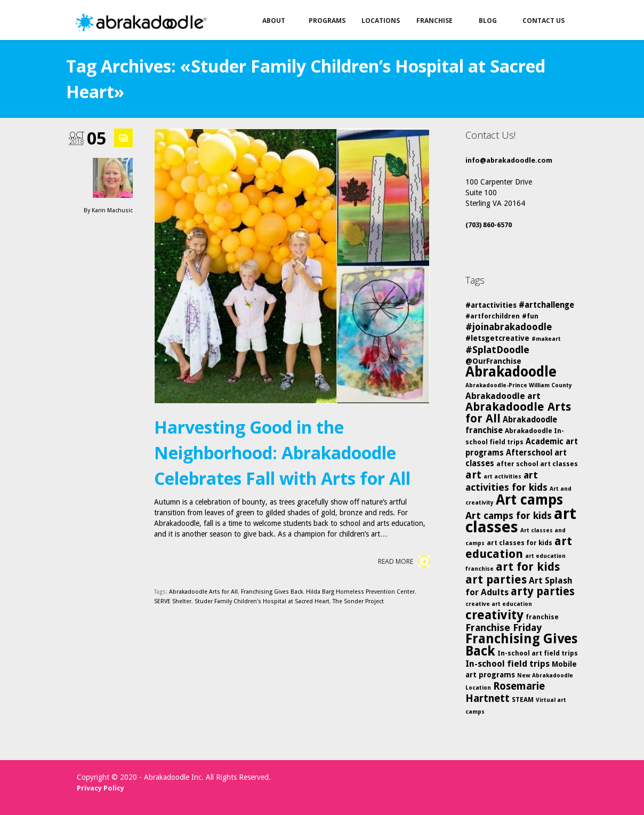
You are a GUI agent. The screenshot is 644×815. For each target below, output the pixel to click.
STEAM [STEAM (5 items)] (523, 700)
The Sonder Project (358, 601)
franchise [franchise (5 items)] (542, 617)
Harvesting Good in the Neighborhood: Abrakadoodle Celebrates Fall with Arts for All (282, 453)
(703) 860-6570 (489, 225)
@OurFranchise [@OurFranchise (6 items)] (493, 361)
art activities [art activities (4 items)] (502, 477)
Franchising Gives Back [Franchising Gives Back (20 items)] (521, 645)
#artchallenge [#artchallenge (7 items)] (546, 305)
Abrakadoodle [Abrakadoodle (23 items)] (511, 372)
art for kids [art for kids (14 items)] (528, 567)
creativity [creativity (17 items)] (494, 615)
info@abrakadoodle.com (509, 160)
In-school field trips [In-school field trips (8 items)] (508, 664)
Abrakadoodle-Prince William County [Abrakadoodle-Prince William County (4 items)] (519, 385)
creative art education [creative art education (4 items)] (499, 604)
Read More (404, 561)
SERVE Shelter (173, 601)
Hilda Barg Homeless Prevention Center (360, 592)
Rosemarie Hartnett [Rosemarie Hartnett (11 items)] (505, 692)
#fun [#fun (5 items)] (530, 316)
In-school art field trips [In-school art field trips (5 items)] (538, 653)
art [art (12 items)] (473, 475)
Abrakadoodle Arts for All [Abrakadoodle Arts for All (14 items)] (518, 413)
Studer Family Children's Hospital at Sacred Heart (262, 601)
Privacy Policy (100, 788)
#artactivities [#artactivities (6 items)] (491, 305)
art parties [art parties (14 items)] (496, 580)
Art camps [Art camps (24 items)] (529, 500)
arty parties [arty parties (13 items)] (543, 592)
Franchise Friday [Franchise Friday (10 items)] (504, 628)
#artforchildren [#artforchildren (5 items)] (493, 316)
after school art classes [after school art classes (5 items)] (537, 464)
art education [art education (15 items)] (519, 548)
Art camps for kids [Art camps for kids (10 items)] (509, 516)
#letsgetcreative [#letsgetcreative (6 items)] (497, 338)
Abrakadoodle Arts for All (203, 592)
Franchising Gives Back (272, 592)
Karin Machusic (112, 210)
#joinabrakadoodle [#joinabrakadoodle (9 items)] (509, 327)
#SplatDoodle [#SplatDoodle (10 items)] (497, 350)
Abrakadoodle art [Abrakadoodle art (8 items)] (503, 396)
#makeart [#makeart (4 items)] (546, 339)
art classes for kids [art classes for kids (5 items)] (520, 543)
